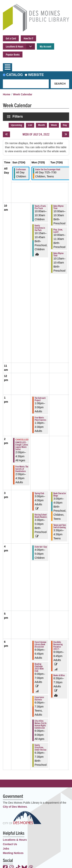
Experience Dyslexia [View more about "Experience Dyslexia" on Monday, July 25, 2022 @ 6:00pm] (39, 698)
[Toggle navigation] (7, 67)
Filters (18, 116)
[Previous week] (6, 134)
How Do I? (28, 38)
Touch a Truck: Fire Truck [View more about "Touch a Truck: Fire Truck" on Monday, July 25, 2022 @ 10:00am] (40, 207)
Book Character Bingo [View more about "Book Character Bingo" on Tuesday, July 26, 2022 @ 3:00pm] (60, 494)
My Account (46, 46)
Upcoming (16, 125)
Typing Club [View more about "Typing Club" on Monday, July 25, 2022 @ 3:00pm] (39, 493)
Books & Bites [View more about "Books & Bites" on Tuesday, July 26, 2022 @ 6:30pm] (59, 675)
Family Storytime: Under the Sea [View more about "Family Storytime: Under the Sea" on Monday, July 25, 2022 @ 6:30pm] (40, 747)
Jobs (6, 849)
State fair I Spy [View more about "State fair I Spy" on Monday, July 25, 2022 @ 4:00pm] (41, 547)
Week (54, 125)
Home (7, 94)
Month (41, 125)
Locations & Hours (14, 46)
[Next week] (66, 134)
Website (36, 75)
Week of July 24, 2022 (36, 134)
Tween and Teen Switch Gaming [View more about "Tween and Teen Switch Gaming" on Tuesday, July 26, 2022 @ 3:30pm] (60, 526)
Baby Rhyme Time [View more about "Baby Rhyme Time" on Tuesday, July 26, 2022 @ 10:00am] (58, 207)
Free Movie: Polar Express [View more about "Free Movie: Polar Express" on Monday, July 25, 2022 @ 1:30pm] (40, 419)
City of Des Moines (15, 807)
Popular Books (13, 54)
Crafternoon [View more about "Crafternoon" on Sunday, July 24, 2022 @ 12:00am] (21, 169)
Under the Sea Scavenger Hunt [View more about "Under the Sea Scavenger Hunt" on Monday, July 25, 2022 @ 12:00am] (48, 169)
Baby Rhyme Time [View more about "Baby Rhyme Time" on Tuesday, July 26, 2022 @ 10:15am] (58, 254)
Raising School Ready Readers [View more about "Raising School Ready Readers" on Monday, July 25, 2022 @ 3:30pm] (41, 516)
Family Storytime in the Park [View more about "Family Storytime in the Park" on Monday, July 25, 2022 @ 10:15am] (40, 228)
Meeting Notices (13, 853)
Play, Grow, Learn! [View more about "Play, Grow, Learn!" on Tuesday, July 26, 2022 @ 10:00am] (58, 231)
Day (65, 125)
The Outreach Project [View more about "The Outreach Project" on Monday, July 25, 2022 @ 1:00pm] (40, 399)
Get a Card (11, 38)
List (30, 125)
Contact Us (10, 844)
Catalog (15, 75)
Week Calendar (23, 94)
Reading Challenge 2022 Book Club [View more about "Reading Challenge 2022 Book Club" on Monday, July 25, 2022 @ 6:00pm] (39, 667)
